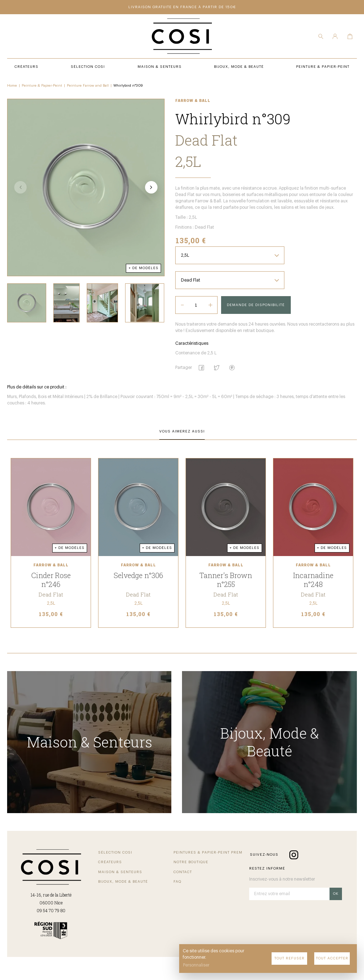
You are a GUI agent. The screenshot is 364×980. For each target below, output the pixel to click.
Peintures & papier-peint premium (208, 853)
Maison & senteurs (120, 872)
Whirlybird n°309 (128, 86)
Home (12, 86)
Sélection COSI (115, 853)
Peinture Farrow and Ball (88, 86)
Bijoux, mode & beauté (123, 882)
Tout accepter (332, 958)
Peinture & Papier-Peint (42, 86)
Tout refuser (290, 958)
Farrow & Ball (193, 101)
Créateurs (110, 862)
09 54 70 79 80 (51, 910)
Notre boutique (191, 862)
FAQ (177, 882)
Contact (183, 872)
